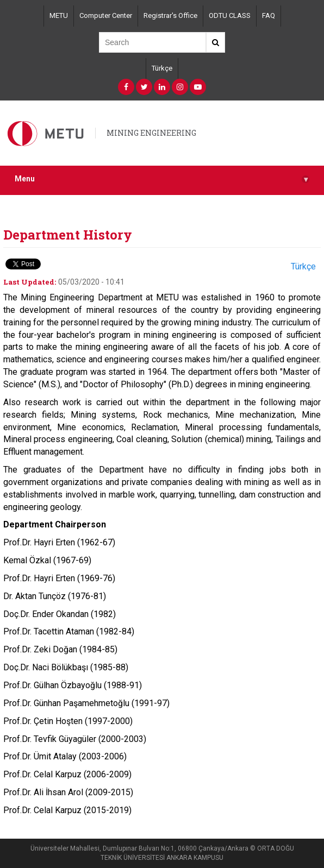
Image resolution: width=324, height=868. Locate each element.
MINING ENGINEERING (151, 133)
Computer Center (106, 15)
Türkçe (162, 68)
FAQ (269, 15)
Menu (162, 179)
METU (59, 15)
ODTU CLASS (230, 15)
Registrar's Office (170, 15)
